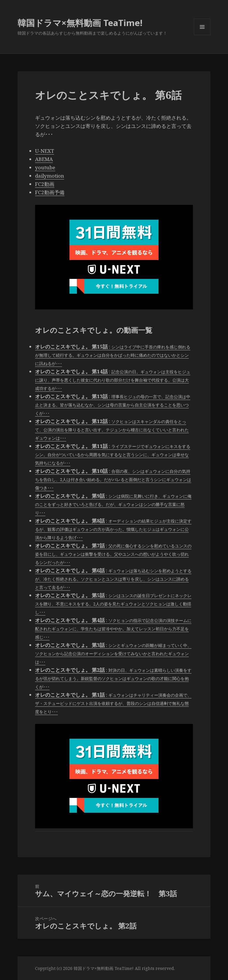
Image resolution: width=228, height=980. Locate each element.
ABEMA (44, 159)
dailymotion (50, 176)
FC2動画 (45, 184)
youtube (45, 167)
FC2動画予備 (50, 192)
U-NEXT (45, 151)
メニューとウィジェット (202, 35)
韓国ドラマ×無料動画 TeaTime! (80, 23)
